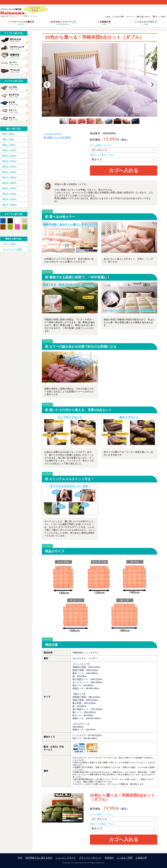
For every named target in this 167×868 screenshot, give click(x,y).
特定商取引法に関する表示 (39, 858)
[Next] (152, 85)
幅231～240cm (10, 199)
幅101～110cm (10, 150)
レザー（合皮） (10, 244)
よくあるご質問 (125, 858)
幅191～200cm (10, 188)
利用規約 (109, 858)
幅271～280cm (10, 204)
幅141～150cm (10, 172)
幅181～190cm (10, 183)
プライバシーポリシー (90, 858)
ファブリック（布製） (13, 249)
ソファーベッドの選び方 (21, 23)
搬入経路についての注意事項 (57, 137)
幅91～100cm (9, 145)
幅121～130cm (10, 161)
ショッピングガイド (146, 23)
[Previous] (47, 85)
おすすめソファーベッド (63, 23)
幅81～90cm (8, 139)
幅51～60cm (8, 134)
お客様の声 (104, 23)
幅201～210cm (10, 194)
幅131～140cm (10, 166)
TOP (20, 858)
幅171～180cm (10, 177)
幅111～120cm (10, 155)
